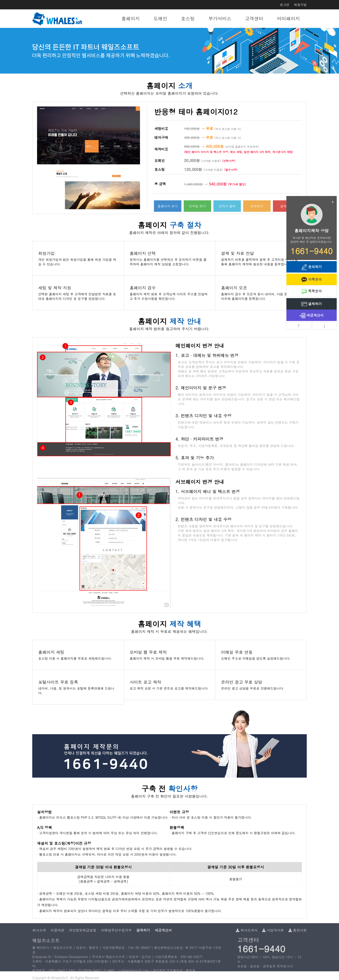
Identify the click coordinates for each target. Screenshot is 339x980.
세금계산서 (312, 316)
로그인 (285, 5)
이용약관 (57, 930)
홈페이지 (131, 18)
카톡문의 (312, 280)
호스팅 (188, 18)
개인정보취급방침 (83, 930)
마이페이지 (288, 18)
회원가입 (300, 5)
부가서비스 (220, 18)
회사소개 (39, 930)
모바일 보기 (198, 206)
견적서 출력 (227, 206)
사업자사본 (273, 930)
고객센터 (254, 18)
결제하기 (312, 304)
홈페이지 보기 (168, 206)
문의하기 (257, 206)
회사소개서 (247, 930)
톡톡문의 (312, 291)
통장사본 (298, 930)
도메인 (160, 18)
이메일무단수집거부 (116, 930)
